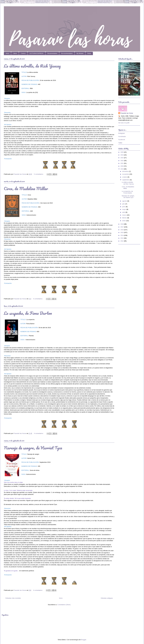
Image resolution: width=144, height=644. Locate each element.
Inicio (7, 53)
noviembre (126, 174)
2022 (122, 161)
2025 (122, 152)
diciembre (126, 171)
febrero (125, 218)
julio (124, 204)
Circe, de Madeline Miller (26, 188)
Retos (89, 53)
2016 (122, 230)
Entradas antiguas (107, 598)
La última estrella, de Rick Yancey (32, 66)
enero (124, 221)
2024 (122, 155)
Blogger (84, 640)
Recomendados (52, 53)
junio (124, 207)
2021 (122, 163)
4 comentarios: (39, 433)
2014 (122, 235)
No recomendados (67, 53)
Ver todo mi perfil (124, 123)
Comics (23, 53)
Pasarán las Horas (127, 113)
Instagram (122, 133)
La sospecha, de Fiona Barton (28, 313)
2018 (122, 224)
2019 (122, 169)
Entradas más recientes (13, 598)
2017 (122, 227)
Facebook (122, 140)
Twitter (120, 143)
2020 (122, 166)
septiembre (126, 180)
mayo (124, 209)
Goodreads (122, 136)
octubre (125, 177)
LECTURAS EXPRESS (36, 53)
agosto (125, 201)
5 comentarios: (39, 174)
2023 (122, 158)
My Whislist (80, 53)
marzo (125, 215)
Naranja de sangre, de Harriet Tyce (33, 448)
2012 (122, 241)
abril (124, 212)
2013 (122, 238)
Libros (15, 53)
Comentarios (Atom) (64, 605)
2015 (122, 232)
